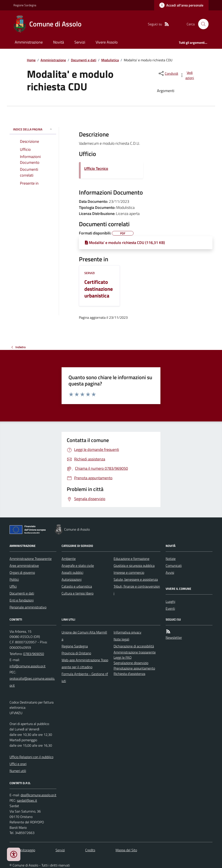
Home (31, 60)
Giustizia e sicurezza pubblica (134, 566)
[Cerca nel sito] (202, 24)
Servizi (80, 42)
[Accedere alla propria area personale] (181, 5)
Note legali (121, 639)
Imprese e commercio (129, 572)
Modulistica (110, 60)
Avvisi (170, 572)
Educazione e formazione (131, 559)
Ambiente (69, 559)
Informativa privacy (127, 632)
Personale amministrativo (28, 607)
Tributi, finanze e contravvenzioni (137, 590)
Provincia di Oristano (76, 653)
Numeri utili (18, 771)
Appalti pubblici (72, 572)
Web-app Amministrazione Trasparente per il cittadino (85, 663)
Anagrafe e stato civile (78, 566)
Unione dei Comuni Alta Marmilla (84, 636)
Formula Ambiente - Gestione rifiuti (85, 677)
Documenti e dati (84, 60)
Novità (59, 42)
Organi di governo (22, 572)
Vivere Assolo (107, 42)
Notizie (171, 559)
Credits (90, 850)
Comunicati (174, 566)
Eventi (170, 608)
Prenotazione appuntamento (134, 668)
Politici (14, 579)
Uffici (13, 586)
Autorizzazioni (72, 579)
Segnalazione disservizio (131, 663)
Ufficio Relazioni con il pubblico (31, 757)
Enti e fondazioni (22, 600)
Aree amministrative (24, 566)
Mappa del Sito (126, 850)
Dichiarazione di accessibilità (134, 646)
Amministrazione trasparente (135, 652)
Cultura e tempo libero (78, 593)
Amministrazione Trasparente (31, 559)
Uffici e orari (18, 764)
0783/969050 (34, 654)
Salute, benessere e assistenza (136, 579)
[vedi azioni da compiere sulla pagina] (187, 75)
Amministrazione (29, 42)
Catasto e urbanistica (77, 586)
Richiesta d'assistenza (129, 674)
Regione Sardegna (25, 5)
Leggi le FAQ (123, 657)
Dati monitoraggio (22, 850)
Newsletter (174, 637)
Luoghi (170, 601)
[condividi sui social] (168, 73)
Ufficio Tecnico (96, 168)
